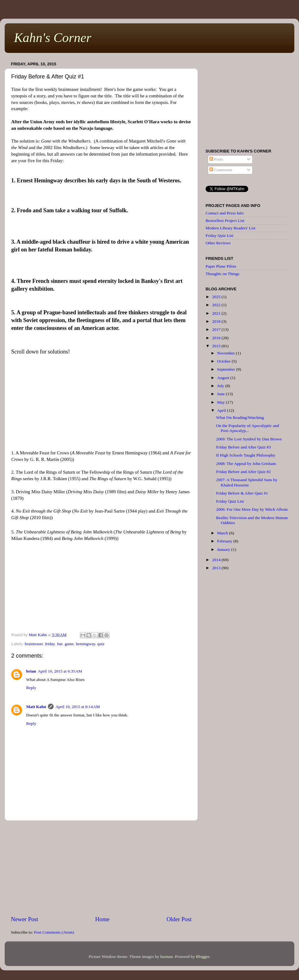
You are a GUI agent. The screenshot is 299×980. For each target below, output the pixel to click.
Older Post (179, 919)
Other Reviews (218, 243)
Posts (216, 159)
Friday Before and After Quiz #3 (244, 447)
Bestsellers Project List (225, 220)
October (224, 361)
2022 (217, 305)
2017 (217, 329)
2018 (217, 321)
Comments (221, 170)
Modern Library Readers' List (230, 228)
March (223, 533)
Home (102, 919)
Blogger (203, 957)
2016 (217, 338)
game (69, 644)
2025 (217, 297)
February (225, 541)
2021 (217, 313)
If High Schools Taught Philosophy (246, 455)
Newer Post (25, 919)
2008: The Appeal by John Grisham (246, 464)
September (227, 369)
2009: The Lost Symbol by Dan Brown (249, 439)
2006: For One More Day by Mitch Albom (252, 509)
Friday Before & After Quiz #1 (242, 493)
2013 (217, 568)
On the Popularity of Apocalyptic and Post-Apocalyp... (248, 428)
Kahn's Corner (53, 38)
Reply (31, 688)
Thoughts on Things (223, 274)
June (221, 394)
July (221, 386)
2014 (217, 560)
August (224, 378)
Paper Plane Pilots (221, 266)
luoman (166, 957)
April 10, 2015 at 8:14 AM (78, 707)
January (224, 549)
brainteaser (34, 644)
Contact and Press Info (225, 213)
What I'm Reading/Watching (240, 417)
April (222, 410)
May (221, 402)
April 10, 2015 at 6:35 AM (60, 671)
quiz (101, 644)
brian (31, 671)
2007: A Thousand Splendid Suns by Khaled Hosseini (247, 482)
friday (50, 644)
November (226, 353)
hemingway (85, 644)
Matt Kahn (36, 707)
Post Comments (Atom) (54, 932)
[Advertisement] (101, 868)
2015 (217, 346)
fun (60, 644)
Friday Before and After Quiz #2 (244, 472)
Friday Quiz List (219, 235)
